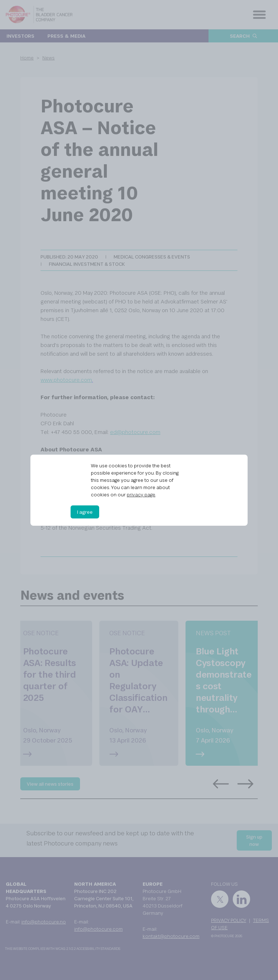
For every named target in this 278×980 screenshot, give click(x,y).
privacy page (141, 495)
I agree (85, 512)
